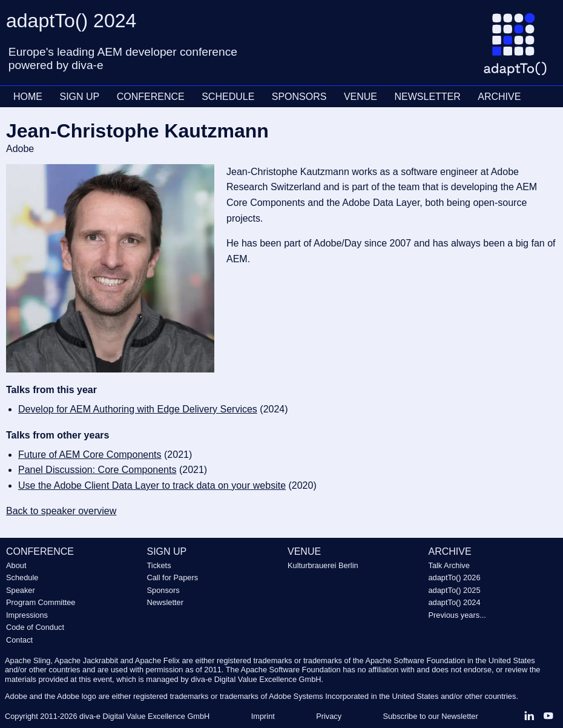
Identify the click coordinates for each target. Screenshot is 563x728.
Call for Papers (173, 577)
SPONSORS (299, 97)
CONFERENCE (151, 97)
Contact (19, 640)
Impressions (27, 615)
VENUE (361, 97)
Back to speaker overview (61, 511)
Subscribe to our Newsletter (430, 716)
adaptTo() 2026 (455, 577)
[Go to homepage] (520, 49)
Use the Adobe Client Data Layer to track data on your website (152, 485)
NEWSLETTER (427, 97)
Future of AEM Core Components (90, 455)
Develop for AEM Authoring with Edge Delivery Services (138, 409)
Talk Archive (449, 565)
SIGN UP (79, 97)
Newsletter (165, 602)
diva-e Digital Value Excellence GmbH (144, 716)
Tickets (159, 565)
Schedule (22, 577)
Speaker (21, 590)
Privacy (329, 716)
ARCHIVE (499, 97)
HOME (28, 97)
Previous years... (457, 615)
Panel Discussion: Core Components (97, 470)
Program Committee (41, 602)
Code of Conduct (35, 627)
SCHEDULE (228, 97)
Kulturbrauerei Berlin (323, 565)
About (16, 565)
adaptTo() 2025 (455, 590)
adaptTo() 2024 (455, 602)
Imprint (263, 716)
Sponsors (163, 590)
